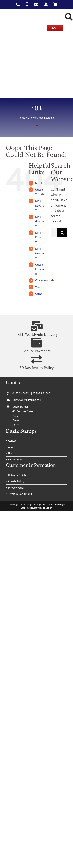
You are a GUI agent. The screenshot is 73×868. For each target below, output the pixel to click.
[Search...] (54, 233)
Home (22, 118)
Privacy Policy (16, 488)
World (39, 287)
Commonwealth (44, 280)
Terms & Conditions (20, 494)
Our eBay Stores (18, 459)
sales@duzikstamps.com (27, 400)
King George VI (40, 253)
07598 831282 (41, 393)
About (12, 447)
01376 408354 (21, 393)
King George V (40, 221)
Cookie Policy (16, 481)
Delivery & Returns (19, 475)
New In (39, 183)
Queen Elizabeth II (41, 269)
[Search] (62, 233)
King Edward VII (40, 206)
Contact (13, 441)
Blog (11, 453)
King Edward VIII (40, 237)
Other (39, 294)
